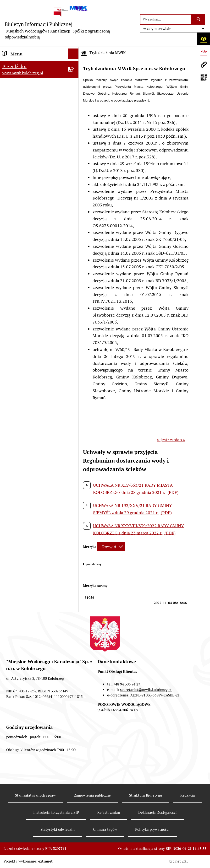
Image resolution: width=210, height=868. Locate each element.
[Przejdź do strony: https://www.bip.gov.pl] (204, 52)
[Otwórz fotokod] (204, 77)
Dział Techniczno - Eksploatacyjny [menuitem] (35, 243)
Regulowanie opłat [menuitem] (20, 232)
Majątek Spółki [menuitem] (16, 129)
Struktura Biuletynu (146, 795)
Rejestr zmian (109, 812)
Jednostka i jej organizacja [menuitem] (27, 97)
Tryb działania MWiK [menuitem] (22, 140)
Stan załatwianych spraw (35, 795)
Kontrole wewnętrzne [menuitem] (23, 331)
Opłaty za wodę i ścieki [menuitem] (24, 211)
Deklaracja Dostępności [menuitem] (24, 353)
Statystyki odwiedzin (58, 829)
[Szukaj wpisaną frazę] (199, 19)
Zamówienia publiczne (92, 795)
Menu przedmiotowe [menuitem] (22, 65)
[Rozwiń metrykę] (111, 547)
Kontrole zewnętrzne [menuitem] (22, 321)
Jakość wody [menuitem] (14, 200)
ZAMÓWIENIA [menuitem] (16, 189)
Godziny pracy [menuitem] (16, 86)
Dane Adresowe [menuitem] (17, 75)
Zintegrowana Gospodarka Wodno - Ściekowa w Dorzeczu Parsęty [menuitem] (34, 307)
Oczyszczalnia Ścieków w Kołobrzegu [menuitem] (26, 268)
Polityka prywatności (152, 829)
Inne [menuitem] (7, 364)
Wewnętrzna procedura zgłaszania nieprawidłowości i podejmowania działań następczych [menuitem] (35, 381)
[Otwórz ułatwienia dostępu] (204, 39)
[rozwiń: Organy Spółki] (74, 108)
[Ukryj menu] (73, 54)
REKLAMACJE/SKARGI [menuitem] (23, 342)
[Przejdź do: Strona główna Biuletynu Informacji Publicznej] (84, 53)
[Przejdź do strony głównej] (70, 23)
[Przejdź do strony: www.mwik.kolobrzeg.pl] (204, 65)
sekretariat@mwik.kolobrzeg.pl (146, 690)
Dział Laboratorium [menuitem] (21, 254)
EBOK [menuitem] (8, 179)
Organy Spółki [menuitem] (16, 108)
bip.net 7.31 (179, 861)
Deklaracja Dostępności (157, 812)
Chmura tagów (105, 829)
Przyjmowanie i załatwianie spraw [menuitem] (34, 168)
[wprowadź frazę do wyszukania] (166, 19)
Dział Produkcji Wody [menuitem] (22, 282)
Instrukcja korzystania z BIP (56, 812)
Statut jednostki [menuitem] (17, 118)
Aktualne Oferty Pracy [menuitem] (23, 293)
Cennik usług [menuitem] (15, 222)
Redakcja (188, 795)
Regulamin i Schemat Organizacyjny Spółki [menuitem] (22, 154)
